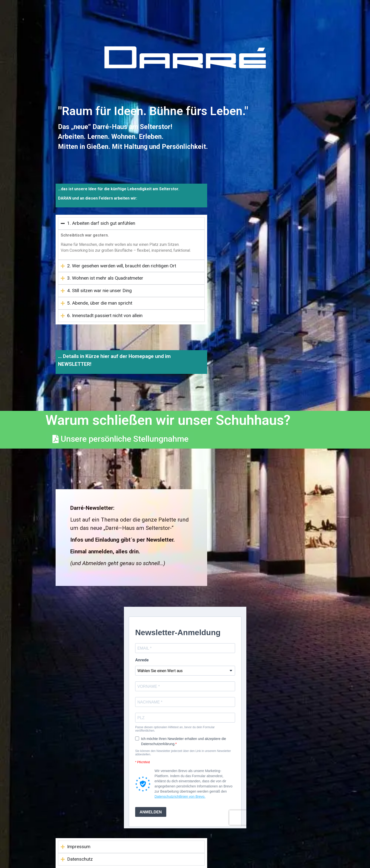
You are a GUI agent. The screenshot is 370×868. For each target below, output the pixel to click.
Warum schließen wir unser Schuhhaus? (168, 420)
